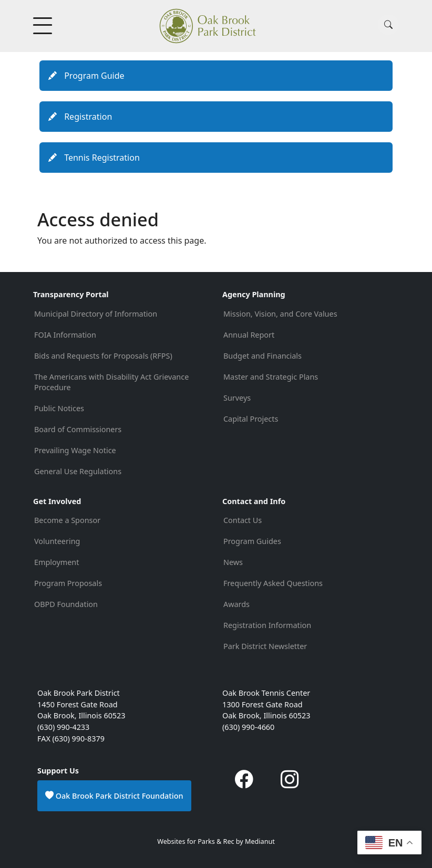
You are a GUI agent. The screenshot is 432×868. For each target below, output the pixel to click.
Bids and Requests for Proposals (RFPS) (103, 356)
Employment (56, 562)
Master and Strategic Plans (271, 377)
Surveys (237, 398)
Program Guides (252, 541)
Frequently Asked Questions (273, 583)
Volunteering (57, 541)
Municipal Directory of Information (96, 314)
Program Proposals (68, 583)
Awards (236, 604)
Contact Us (243, 520)
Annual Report (249, 335)
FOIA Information (65, 335)
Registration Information (267, 625)
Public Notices (59, 408)
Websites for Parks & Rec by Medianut (216, 841)
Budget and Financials (263, 356)
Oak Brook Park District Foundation (114, 796)
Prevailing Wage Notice (75, 450)
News (233, 562)
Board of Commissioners (78, 429)
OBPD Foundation (66, 604)
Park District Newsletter (265, 646)
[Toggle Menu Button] (44, 26)
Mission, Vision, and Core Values (280, 314)
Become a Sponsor (67, 520)
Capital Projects (251, 419)
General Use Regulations (78, 471)
